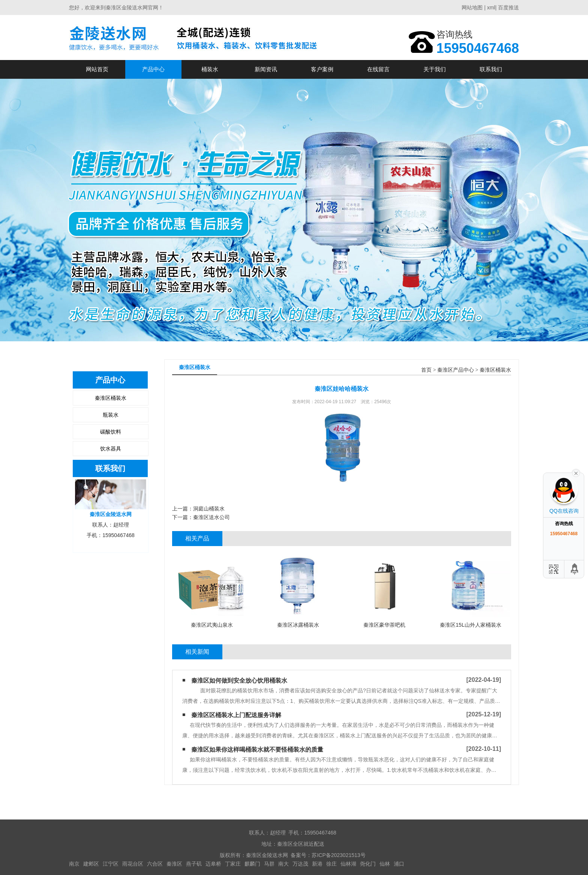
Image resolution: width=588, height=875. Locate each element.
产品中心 (153, 69)
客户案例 (322, 69)
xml (491, 8)
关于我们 (435, 69)
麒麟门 (252, 864)
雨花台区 (133, 864)
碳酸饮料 (111, 432)
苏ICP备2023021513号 (338, 855)
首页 (426, 370)
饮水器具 (111, 449)
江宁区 (111, 864)
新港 (317, 864)
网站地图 (472, 8)
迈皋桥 (213, 864)
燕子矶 (194, 864)
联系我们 (491, 69)
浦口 (399, 864)
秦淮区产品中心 (456, 370)
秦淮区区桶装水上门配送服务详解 (236, 715)
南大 (283, 864)
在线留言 (378, 69)
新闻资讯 (266, 69)
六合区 (155, 864)
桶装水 (210, 69)
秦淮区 (174, 864)
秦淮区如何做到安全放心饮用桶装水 (239, 681)
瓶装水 (111, 415)
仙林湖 (348, 864)
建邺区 (91, 864)
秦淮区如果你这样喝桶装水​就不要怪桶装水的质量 (257, 750)
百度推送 (508, 8)
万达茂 (300, 864)
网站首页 (97, 69)
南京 (74, 864)
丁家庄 (233, 864)
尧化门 (368, 864)
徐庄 (331, 864)
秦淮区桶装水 (111, 398)
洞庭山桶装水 (209, 509)
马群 (269, 864)
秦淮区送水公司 (211, 517)
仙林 (385, 864)
